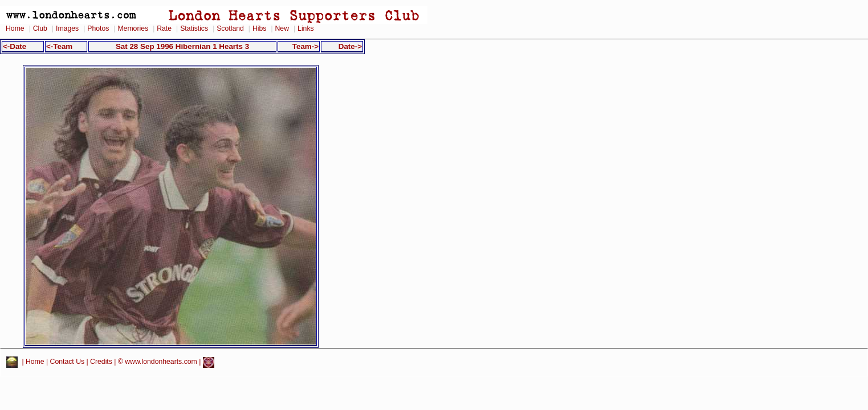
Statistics (194, 28)
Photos (98, 28)
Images (67, 28)
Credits (101, 362)
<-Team (59, 46)
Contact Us (68, 362)
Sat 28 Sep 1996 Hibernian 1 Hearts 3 (182, 46)
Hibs (259, 28)
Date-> (350, 46)
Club (40, 28)
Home (15, 28)
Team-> (305, 46)
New (282, 28)
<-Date (15, 46)
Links (306, 28)
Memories (133, 28)
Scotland (230, 28)
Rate (164, 28)
